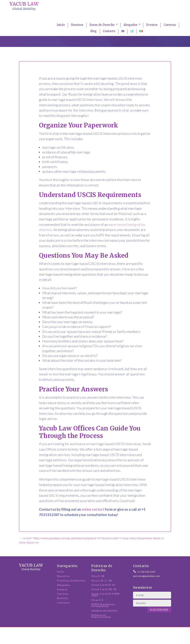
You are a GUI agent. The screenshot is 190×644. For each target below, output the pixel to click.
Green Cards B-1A (103, 585)
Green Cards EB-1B (104, 589)
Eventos (152, 25)
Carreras (170, 25)
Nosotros (77, 25)
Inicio (61, 25)
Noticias (63, 598)
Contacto (109, 31)
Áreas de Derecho (102, 25)
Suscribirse (159, 610)
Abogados (130, 25)
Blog (94, 31)
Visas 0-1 (97, 600)
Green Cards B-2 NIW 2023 (105, 595)
